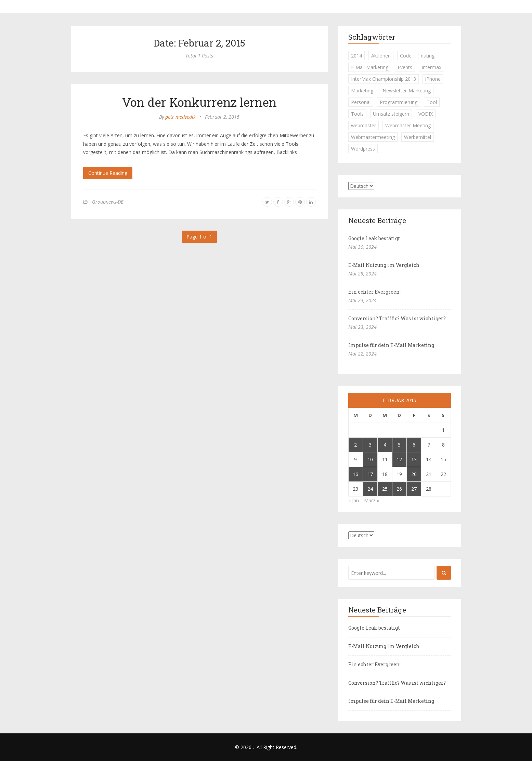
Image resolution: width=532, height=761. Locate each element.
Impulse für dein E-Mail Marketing (391, 345)
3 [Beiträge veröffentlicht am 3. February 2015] (370, 445)
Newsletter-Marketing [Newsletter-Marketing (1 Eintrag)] (407, 91)
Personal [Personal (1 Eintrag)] (361, 102)
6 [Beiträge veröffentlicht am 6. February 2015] (414, 445)
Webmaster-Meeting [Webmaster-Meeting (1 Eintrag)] (408, 125)
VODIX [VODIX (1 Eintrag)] (426, 114)
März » (372, 500)
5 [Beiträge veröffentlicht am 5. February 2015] (399, 445)
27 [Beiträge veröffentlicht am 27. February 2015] (414, 489)
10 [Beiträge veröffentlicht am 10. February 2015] (370, 459)
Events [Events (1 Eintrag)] (405, 67)
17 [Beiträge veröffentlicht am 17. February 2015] (370, 474)
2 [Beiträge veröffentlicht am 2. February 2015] (355, 445)
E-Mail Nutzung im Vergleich (384, 265)
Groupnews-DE (108, 202)
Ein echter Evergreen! (374, 292)
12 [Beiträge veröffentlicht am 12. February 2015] (399, 459)
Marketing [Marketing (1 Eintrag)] (362, 91)
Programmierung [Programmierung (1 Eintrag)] (399, 102)
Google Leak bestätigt (374, 238)
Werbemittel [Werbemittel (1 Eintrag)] (418, 137)
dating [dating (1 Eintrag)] (428, 56)
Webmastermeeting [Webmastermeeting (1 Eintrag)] (373, 137)
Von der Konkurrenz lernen (199, 102)
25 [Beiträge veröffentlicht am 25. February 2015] (385, 489)
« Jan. (354, 500)
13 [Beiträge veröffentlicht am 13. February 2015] (414, 459)
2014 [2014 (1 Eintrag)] (356, 56)
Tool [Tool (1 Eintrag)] (432, 102)
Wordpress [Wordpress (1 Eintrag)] (363, 149)
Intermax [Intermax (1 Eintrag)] (431, 67)
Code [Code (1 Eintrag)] (406, 56)
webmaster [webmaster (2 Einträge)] (364, 125)
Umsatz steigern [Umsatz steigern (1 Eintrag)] (391, 114)
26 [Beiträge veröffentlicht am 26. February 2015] (399, 489)
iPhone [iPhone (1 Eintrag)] (433, 79)
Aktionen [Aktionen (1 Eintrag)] (381, 56)
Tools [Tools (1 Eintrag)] (357, 114)
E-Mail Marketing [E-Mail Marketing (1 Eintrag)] (370, 67)
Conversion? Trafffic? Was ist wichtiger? (397, 318)
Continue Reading (108, 173)
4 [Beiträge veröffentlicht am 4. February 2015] (385, 445)
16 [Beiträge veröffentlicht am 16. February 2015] (355, 474)
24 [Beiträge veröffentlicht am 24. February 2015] (370, 489)
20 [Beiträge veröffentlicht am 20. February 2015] (414, 474)
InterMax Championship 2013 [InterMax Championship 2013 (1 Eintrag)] (384, 79)
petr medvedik (180, 117)
